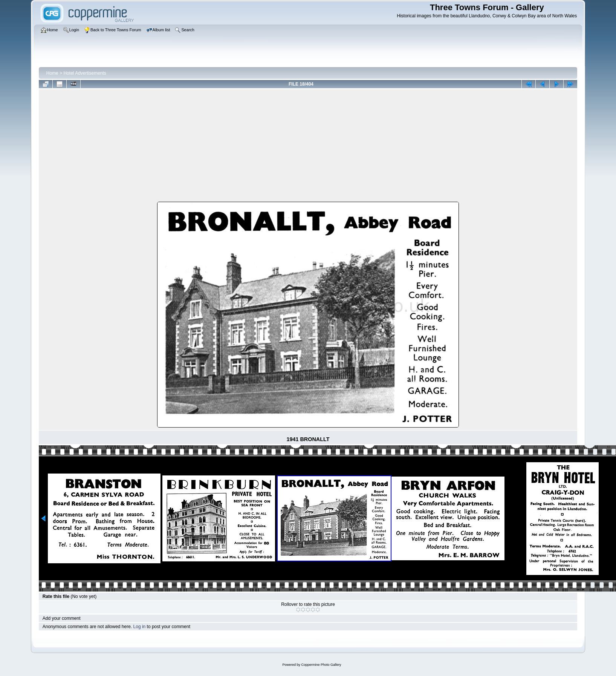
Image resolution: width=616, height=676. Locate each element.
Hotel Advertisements (85, 73)
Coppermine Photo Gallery (321, 665)
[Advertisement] (308, 147)
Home (52, 73)
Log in (140, 627)
